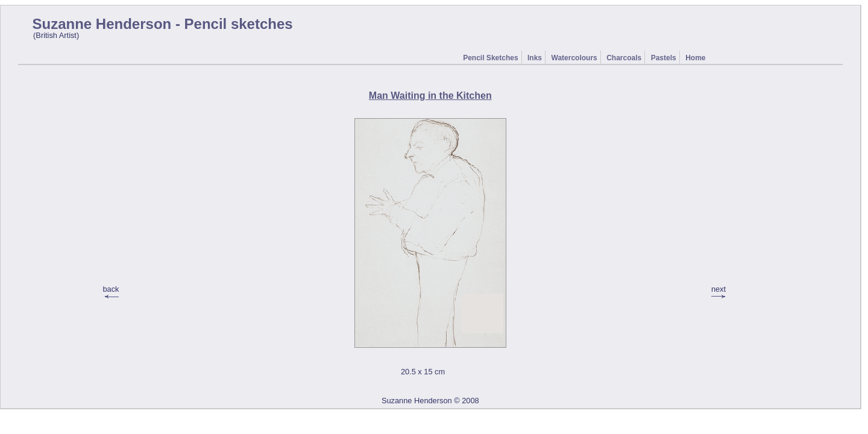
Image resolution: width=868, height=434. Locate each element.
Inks (535, 58)
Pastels (664, 58)
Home (695, 58)
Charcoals (624, 58)
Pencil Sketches (490, 58)
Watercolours (574, 58)
